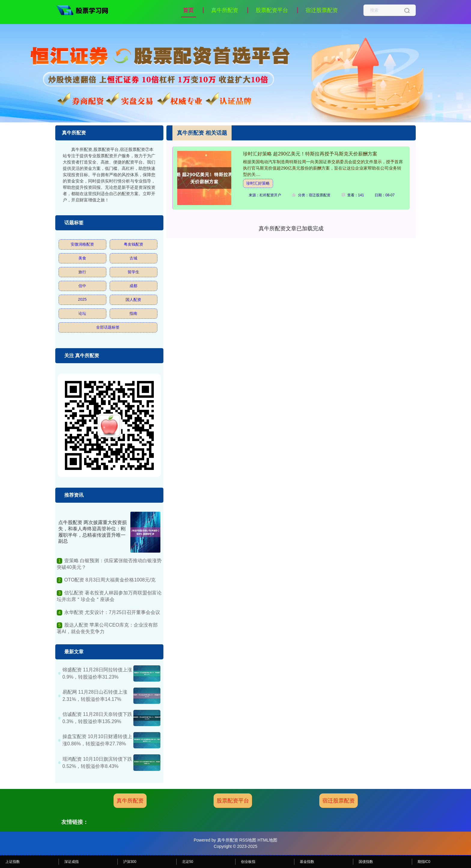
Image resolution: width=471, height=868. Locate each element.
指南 (133, 313)
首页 (188, 10)
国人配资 (133, 300)
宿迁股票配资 (322, 10)
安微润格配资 (82, 244)
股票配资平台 (272, 10)
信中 (82, 286)
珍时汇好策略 (258, 183)
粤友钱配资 (134, 244)
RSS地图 (248, 840)
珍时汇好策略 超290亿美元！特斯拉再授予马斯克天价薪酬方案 (310, 154)
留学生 (134, 272)
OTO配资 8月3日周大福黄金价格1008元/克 (110, 580)
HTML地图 (267, 840)
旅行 (82, 272)
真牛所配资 (225, 10)
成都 (133, 286)
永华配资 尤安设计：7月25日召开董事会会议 (112, 612)
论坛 (82, 313)
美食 (82, 258)
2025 (82, 299)
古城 (133, 258)
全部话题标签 (108, 327)
